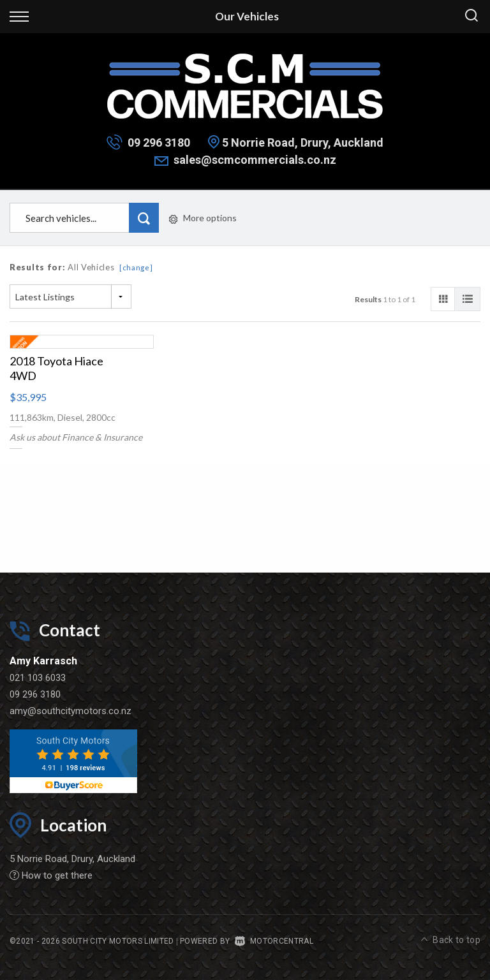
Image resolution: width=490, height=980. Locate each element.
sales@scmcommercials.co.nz (255, 160)
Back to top (451, 940)
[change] (136, 267)
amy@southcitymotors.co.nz (71, 711)
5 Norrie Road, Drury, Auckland (303, 143)
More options (203, 218)
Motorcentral (274, 941)
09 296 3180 (159, 143)
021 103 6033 (38, 678)
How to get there (51, 875)
